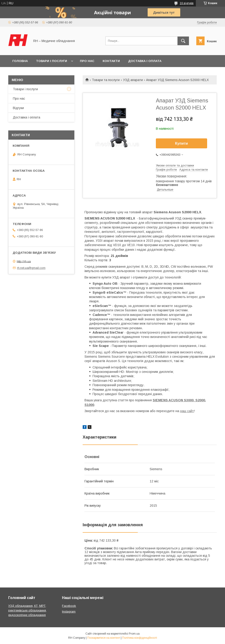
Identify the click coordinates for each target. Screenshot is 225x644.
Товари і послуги (52, 61)
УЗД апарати (133, 80)
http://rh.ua (24, 261)
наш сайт (187, 411)
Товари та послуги (106, 80)
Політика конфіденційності (140, 638)
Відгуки (18, 108)
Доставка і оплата (145, 61)
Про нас (87, 61)
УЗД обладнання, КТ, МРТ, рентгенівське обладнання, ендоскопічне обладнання (27, 610)
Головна (20, 61)
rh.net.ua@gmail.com (31, 268)
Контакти (111, 61)
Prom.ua (134, 634)
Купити (182, 143)
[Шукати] (183, 41)
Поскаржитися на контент (104, 638)
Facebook (69, 606)
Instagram (69, 612)
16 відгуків (187, 3)
